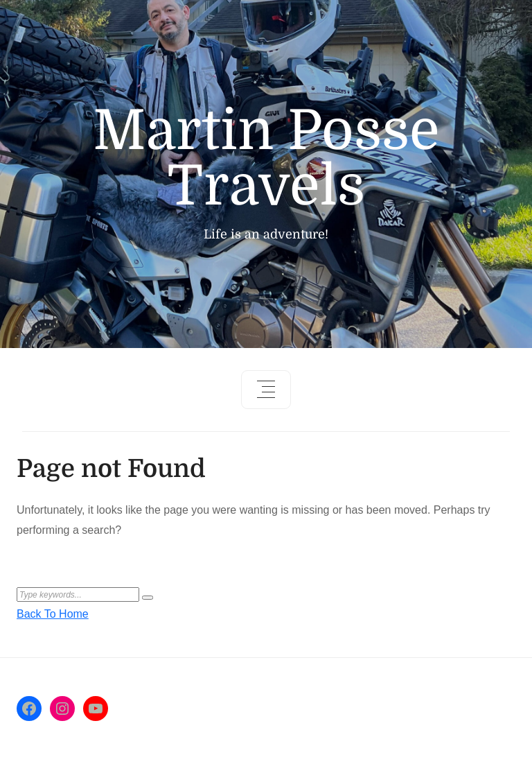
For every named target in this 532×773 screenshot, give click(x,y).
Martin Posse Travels (266, 159)
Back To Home (53, 614)
